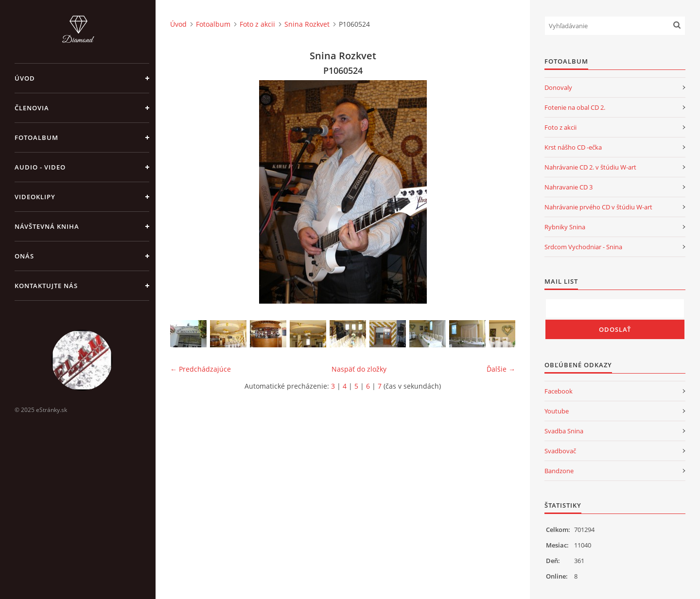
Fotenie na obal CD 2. (575, 107)
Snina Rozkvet (307, 24)
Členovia (32, 108)
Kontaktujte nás (46, 286)
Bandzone (559, 471)
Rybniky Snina (565, 227)
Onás (24, 256)
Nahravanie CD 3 (569, 187)
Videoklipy (35, 197)
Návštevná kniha (47, 226)
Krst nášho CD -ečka (573, 147)
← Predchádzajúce (201, 369)
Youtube (557, 411)
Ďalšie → (501, 369)
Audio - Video (40, 167)
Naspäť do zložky (359, 369)
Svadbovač (560, 451)
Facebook (559, 391)
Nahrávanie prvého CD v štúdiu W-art (598, 207)
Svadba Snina (564, 431)
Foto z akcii (257, 24)
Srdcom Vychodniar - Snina (583, 247)
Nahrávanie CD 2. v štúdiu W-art (590, 167)
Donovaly (558, 87)
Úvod (25, 78)
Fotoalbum (36, 137)
